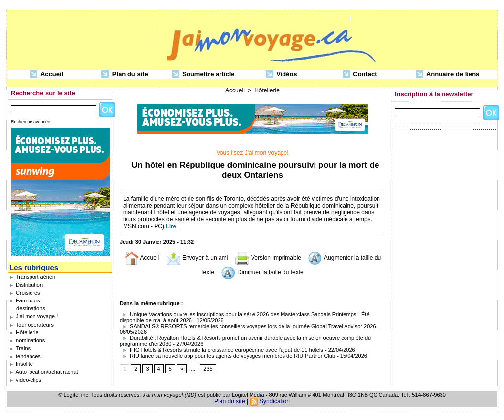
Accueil (47, 75)
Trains (20, 348)
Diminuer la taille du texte (262, 272)
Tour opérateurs (31, 325)
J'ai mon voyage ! (33, 316)
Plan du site (125, 75)
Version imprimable (268, 258)
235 (208, 369)
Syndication (275, 401)
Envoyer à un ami (197, 258)
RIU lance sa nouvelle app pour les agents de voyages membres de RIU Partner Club (227, 356)
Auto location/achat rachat (44, 372)
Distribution (26, 285)
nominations (27, 340)
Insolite (21, 364)
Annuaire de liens (448, 75)
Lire (171, 226)
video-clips (25, 380)
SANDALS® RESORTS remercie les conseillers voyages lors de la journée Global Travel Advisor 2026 (248, 326)
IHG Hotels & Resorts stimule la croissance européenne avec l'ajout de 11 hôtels (221, 350)
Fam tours (25, 300)
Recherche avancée (31, 122)
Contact (360, 75)
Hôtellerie (24, 332)
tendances (25, 356)
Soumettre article (203, 75)
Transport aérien (32, 277)
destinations (31, 308)
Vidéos (282, 75)
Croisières (25, 293)
